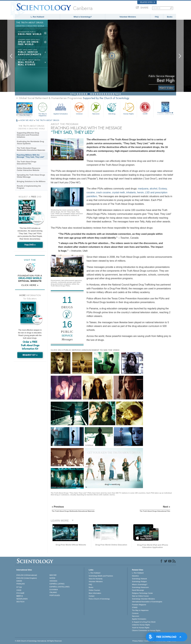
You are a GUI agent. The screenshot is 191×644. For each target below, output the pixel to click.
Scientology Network (139, 579)
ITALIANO (53, 592)
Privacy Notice (138, 641)
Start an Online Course (140, 596)
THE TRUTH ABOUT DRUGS (47, 120)
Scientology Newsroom (140, 587)
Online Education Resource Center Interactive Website (29, 169)
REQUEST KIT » (30, 355)
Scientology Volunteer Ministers (143, 599)
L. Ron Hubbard (37, 17)
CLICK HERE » (30, 285)
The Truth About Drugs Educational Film (27, 163)
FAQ (157, 17)
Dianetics (135, 576)
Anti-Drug (112, 108)
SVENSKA (53, 581)
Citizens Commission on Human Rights (146, 630)
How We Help (25, 115)
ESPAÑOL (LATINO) (57, 584)
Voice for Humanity (95, 579)
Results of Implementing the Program (29, 187)
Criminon (79, 108)
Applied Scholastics (61, 108)
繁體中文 (20, 596)
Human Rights (128, 108)
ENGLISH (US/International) (27, 575)
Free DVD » (30, 245)
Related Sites (147, 2)
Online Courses (94, 590)
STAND (135, 607)
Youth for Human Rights (141, 628)
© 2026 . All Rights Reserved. (38, 641)
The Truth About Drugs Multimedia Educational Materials (31, 149)
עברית (19, 587)
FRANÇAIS (21, 584)
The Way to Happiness (43, 109)
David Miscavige (138, 590)
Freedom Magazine (165, 113)
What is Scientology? (83, 17)
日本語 (19, 590)
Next (117, 94)
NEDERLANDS (22, 599)
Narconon (96, 108)
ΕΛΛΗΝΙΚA (54, 590)
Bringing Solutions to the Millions (31, 182)
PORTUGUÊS (55, 595)
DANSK (19, 581)
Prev (74, 94)
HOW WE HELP (27, 120)
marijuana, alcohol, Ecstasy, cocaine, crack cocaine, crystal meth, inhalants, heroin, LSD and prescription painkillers (127, 192)
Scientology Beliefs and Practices (101, 576)
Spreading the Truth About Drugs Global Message (31, 176)
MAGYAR (53, 575)
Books (170, 17)
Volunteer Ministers (128, 17)
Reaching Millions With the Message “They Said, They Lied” (31, 156)
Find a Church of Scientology (99, 599)
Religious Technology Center (142, 593)
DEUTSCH (20, 602)
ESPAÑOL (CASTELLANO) (60, 587)
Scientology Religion (139, 582)
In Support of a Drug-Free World (144, 622)
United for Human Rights (141, 625)
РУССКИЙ (20, 593)
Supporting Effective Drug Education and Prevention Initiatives (28, 135)
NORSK (52, 578)
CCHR (145, 108)
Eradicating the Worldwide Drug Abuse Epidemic (30, 143)
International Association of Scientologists (147, 602)
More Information (95, 593)
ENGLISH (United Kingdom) (27, 578)
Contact (91, 596)
